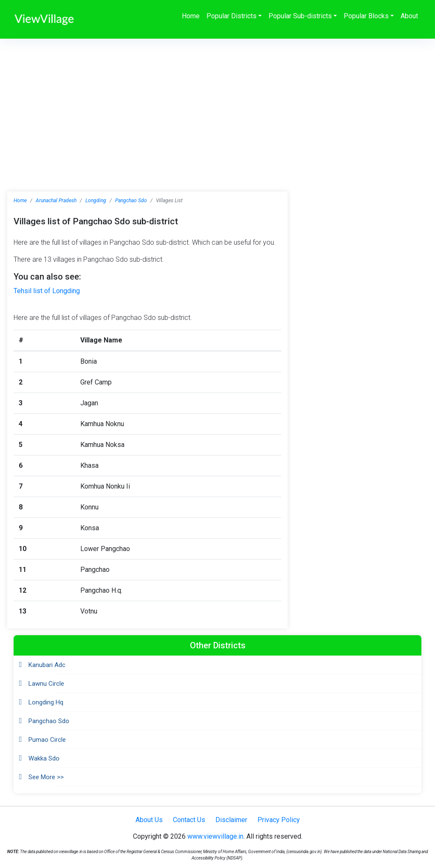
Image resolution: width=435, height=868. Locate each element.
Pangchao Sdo (131, 201)
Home (191, 16)
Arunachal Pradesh (56, 201)
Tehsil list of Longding (47, 291)
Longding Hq (46, 702)
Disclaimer (231, 820)
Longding (96, 201)
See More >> (46, 777)
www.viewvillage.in (215, 836)
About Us (149, 820)
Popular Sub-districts (300, 16)
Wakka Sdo (44, 758)
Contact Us (189, 820)
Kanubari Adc (47, 665)
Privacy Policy (279, 820)
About (409, 16)
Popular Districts (232, 16)
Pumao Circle (47, 740)
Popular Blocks (366, 16)
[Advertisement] (217, 102)
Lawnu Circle (46, 684)
